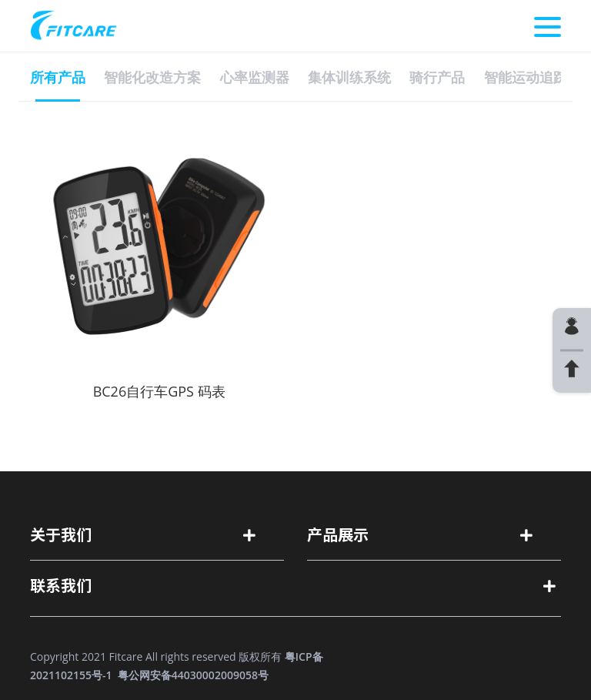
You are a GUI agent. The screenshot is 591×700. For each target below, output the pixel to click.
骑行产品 (437, 77)
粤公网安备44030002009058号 (193, 675)
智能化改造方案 (152, 77)
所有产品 (58, 77)
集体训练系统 (349, 77)
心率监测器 (255, 77)
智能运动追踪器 (533, 77)
